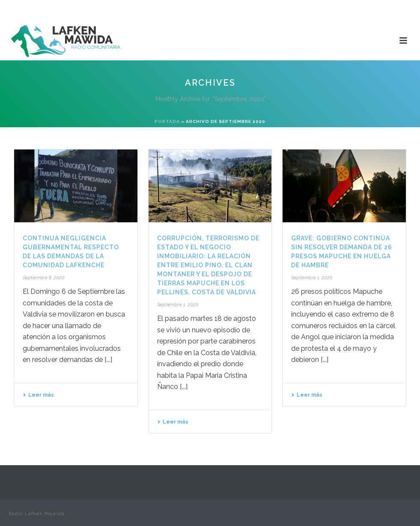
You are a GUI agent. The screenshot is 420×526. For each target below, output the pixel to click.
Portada (167, 121)
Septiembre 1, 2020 (178, 305)
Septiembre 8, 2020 (44, 278)
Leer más (38, 395)
